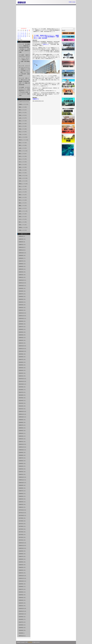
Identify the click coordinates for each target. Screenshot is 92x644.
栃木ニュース (22, 126)
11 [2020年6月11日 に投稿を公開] (24, 33)
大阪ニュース (22, 178)
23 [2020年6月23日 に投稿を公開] (20, 36)
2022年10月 (21, 351)
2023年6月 (21, 329)
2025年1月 (21, 277)
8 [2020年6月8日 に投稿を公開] (18, 33)
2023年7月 (21, 327)
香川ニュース (22, 200)
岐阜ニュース (22, 156)
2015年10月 (21, 581)
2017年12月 (21, 510)
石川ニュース (22, 162)
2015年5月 (21, 595)
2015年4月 (21, 598)
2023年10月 (21, 318)
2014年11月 (21, 611)
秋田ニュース (22, 110)
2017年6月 (21, 526)
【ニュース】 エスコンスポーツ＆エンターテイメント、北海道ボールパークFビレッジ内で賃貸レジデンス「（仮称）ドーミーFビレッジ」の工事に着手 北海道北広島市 (25, 71)
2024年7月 (21, 294)
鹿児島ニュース (22, 228)
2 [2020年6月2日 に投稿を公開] (20, 32)
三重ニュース (22, 170)
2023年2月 (21, 340)
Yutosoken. (30, 642)
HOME (70, 2)
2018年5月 (21, 496)
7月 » (21, 40)
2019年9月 (21, 453)
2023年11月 (21, 316)
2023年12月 (21, 313)
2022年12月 (21, 346)
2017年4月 (21, 532)
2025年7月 (21, 261)
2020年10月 (21, 417)
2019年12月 (21, 444)
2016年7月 (21, 557)
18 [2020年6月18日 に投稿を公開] (24, 35)
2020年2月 (21, 439)
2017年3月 (21, 535)
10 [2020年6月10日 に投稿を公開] (22, 33)
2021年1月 (21, 409)
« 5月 (18, 40)
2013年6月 (21, 633)
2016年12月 (21, 543)
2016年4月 (21, 565)
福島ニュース (22, 121)
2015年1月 (21, 606)
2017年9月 (21, 518)
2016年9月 (21, 551)
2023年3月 (21, 338)
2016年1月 (21, 573)
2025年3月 (21, 272)
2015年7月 (21, 589)
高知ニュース (22, 208)
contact (74, 2)
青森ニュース (22, 107)
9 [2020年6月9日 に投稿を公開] (20, 33)
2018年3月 (21, 502)
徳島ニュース (22, 203)
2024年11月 (21, 283)
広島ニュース (22, 189)
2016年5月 (21, 562)
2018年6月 (21, 494)
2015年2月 (21, 603)
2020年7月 (21, 425)
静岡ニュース (22, 151)
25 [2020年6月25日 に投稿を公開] (24, 36)
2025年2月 (21, 275)
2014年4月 (21, 630)
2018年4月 (21, 499)
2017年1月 (21, 540)
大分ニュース (22, 219)
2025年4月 (21, 269)
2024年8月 (21, 291)
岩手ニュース (22, 113)
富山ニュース (22, 159)
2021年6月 (21, 395)
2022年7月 (21, 360)
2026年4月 (21, 236)
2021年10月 (21, 384)
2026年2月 (21, 242)
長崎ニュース (22, 217)
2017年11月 (21, 513)
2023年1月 (21, 343)
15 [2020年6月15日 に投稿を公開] (18, 35)
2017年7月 (21, 524)
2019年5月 (21, 464)
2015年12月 (21, 576)
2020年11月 (21, 414)
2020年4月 (21, 433)
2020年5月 (21, 431)
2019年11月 (21, 447)
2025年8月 (21, 258)
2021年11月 (21, 381)
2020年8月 (21, 422)
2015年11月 (21, 578)
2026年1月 (21, 245)
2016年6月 (21, 559)
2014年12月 (21, 608)
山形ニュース (22, 118)
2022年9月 (21, 354)
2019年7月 (21, 458)
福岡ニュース (22, 211)
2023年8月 (21, 324)
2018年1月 (21, 507)
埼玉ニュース (37, 29)
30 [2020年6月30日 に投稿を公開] (20, 38)
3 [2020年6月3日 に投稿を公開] (22, 32)
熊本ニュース (22, 222)
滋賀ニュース (22, 167)
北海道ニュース (22, 104)
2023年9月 (21, 321)
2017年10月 (21, 515)
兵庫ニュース (22, 181)
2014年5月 (21, 628)
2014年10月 (21, 614)
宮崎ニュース (22, 225)
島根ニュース (22, 197)
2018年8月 (21, 488)
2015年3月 (21, 600)
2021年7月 (21, 392)
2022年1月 (21, 376)
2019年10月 (21, 450)
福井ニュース (22, 165)
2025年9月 (21, 256)
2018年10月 (21, 483)
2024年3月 (21, 305)
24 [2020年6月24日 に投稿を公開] (22, 36)
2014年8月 (21, 619)
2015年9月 (21, 584)
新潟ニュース (22, 143)
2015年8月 (21, 587)
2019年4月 (21, 466)
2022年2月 (21, 373)
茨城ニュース (22, 129)
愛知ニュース (22, 154)
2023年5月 (21, 332)
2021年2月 (21, 406)
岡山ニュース (22, 186)
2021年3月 (21, 403)
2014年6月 (21, 625)
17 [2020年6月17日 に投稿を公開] (22, 35)
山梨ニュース (22, 148)
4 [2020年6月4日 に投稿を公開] (24, 32)
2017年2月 (21, 537)
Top (33, 29)
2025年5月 (21, 267)
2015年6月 (21, 592)
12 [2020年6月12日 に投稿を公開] (26, 33)
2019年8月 (21, 455)
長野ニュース (22, 145)
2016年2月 (21, 570)
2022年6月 (21, 362)
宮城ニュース (22, 115)
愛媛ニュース (22, 206)
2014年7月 (21, 622)
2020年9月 (21, 420)
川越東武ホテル (46, 44)
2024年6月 (21, 297)
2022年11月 (21, 349)
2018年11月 (21, 480)
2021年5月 (21, 398)
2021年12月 (21, 379)
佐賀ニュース (22, 214)
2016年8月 (21, 554)
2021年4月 (21, 401)
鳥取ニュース (22, 195)
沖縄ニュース (22, 230)
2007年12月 (21, 636)
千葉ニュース (22, 134)
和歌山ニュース (22, 184)
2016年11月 (21, 546)
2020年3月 (21, 436)
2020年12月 (21, 411)
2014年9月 (21, 617)
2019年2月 (21, 472)
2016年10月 (21, 548)
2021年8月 (21, 390)
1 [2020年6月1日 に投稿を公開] (18, 32)
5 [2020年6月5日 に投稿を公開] (26, 32)
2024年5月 (21, 299)
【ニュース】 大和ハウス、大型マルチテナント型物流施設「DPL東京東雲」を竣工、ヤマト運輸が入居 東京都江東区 (25, 81)
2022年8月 (21, 357)
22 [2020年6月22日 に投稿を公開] (18, 36)
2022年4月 (21, 368)
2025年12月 (21, 247)
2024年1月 (21, 310)
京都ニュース (22, 176)
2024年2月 (21, 308)
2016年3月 (21, 567)
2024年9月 (21, 288)
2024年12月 (21, 280)
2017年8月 (21, 521)
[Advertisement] (46, 16)
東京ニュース (22, 137)
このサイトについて (23, 102)
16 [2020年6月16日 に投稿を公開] (20, 35)
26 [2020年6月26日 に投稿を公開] (26, 36)
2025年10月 (21, 253)
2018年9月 (21, 485)
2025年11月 (21, 250)
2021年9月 (21, 387)
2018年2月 (21, 504)
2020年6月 (21, 428)
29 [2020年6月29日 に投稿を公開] (18, 38)
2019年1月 (21, 474)
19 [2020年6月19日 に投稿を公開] (26, 35)
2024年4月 (21, 302)
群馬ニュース (22, 124)
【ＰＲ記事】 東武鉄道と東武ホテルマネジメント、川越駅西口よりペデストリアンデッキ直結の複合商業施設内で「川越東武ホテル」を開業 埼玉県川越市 (46, 30)
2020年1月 (21, 442)
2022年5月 (21, 365)
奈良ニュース (22, 173)
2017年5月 (21, 529)
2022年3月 (21, 370)
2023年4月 (21, 335)
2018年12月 (21, 477)
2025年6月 (21, 264)
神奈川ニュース (22, 140)
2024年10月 (21, 286)
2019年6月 (21, 461)
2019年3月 (21, 469)
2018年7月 (21, 491)
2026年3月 (21, 239)
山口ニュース (22, 192)
